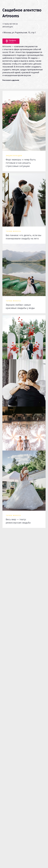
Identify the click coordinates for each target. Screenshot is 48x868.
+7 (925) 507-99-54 (10, 24)
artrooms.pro (8, 27)
